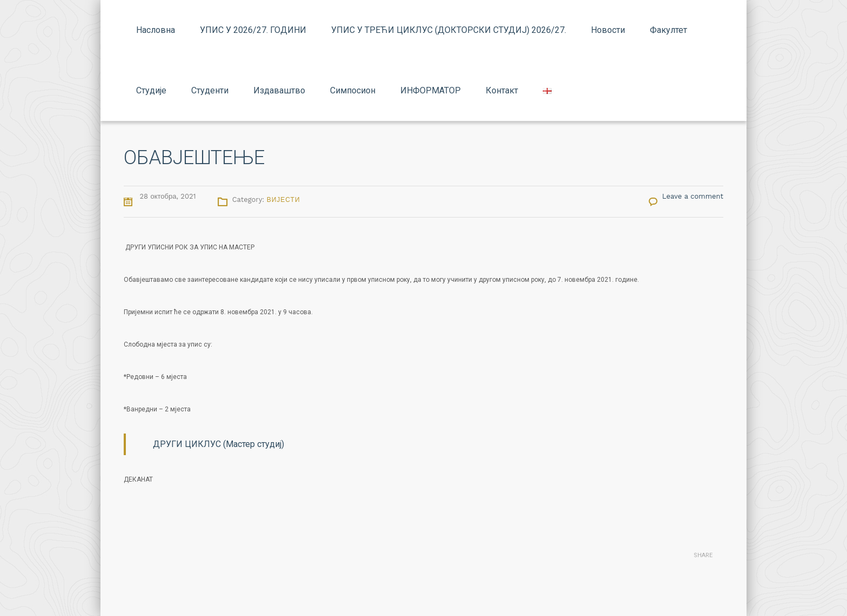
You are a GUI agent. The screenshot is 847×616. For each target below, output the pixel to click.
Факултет (668, 30)
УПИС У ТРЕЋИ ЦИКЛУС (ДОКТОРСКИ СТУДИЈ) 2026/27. (449, 30)
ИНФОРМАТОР (431, 90)
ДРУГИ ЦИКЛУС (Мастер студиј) (219, 444)
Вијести (284, 200)
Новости (608, 30)
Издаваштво (279, 90)
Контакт (502, 90)
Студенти (210, 90)
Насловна (156, 30)
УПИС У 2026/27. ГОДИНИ (253, 30)
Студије (151, 90)
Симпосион (353, 90)
